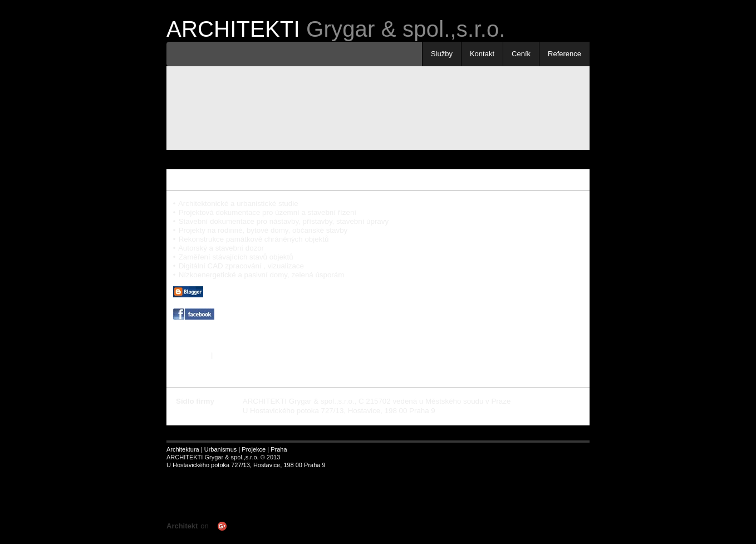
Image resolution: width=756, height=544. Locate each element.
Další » (226, 365)
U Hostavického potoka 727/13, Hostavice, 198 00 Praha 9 (246, 465)
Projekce (254, 449)
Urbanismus (221, 449)
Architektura (183, 449)
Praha (279, 449)
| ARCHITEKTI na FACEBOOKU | (250, 327)
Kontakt (482, 54)
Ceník (521, 54)
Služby (442, 54)
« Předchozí (190, 365)
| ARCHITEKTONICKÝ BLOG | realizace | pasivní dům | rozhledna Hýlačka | (314, 305)
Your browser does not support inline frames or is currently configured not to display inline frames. (292, 499)
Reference (564, 54)
